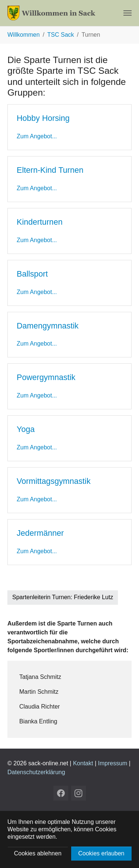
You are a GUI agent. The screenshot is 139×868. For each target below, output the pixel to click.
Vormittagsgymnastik (54, 481)
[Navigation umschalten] (128, 13)
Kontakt (83, 763)
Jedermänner (40, 533)
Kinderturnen (40, 222)
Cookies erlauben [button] (101, 853)
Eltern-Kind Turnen (50, 170)
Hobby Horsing (43, 118)
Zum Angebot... (37, 136)
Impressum (112, 763)
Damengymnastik (48, 326)
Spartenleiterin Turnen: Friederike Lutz (63, 597)
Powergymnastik (46, 377)
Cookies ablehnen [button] (38, 853)
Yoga (26, 429)
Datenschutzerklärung (36, 772)
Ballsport (32, 274)
